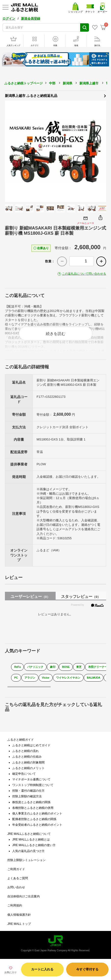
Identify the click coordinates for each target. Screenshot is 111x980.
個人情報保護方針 (19, 915)
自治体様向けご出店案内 (24, 896)
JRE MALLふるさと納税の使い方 (34, 845)
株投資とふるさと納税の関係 (31, 802)
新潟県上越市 (89, 83)
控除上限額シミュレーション (26, 860)
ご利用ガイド (16, 869)
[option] (55, 151)
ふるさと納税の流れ (25, 751)
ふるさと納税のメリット (28, 768)
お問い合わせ (16, 887)
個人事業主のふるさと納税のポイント (37, 813)
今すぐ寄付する (87, 969)
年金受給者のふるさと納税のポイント (37, 825)
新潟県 (68, 83)
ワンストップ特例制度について (33, 785)
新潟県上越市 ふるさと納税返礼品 (55, 95)
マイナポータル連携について (31, 779)
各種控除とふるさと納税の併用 (33, 808)
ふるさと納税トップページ (24, 83)
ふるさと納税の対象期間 (28, 762)
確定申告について (24, 774)
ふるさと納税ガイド (21, 740)
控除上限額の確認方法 (27, 796)
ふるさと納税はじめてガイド (31, 745)
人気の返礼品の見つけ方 (28, 851)
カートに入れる (42, 969)
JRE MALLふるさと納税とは (31, 839)
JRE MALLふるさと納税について (29, 834)
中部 (52, 83)
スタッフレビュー (81, 597)
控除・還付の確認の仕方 (28, 791)
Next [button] (100, 151)
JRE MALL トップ (19, 924)
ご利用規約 (15, 905)
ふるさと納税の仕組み (27, 757)
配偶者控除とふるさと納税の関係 (34, 819)
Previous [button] (11, 151)
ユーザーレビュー (30, 597)
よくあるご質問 (18, 878)
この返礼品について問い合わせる (84, 274)
